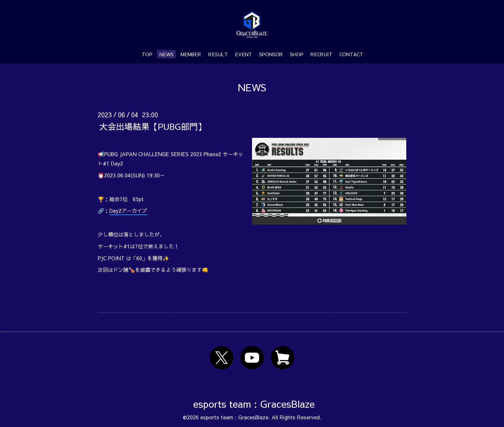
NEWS (166, 54)
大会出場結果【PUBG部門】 (153, 126)
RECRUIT (321, 54)
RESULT (218, 54)
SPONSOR (271, 54)
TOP (147, 54)
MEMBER (191, 54)
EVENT (243, 54)
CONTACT (351, 54)
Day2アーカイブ (128, 210)
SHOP (297, 54)
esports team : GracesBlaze (254, 404)
